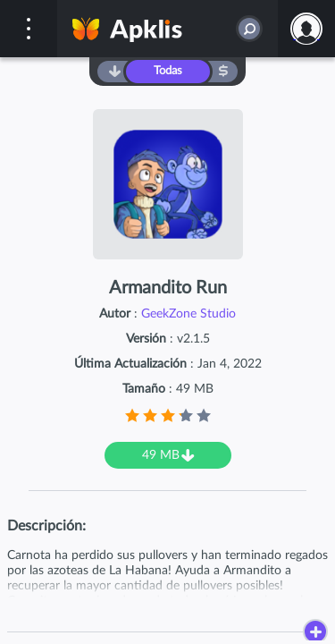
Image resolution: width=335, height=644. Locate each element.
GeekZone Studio (188, 314)
